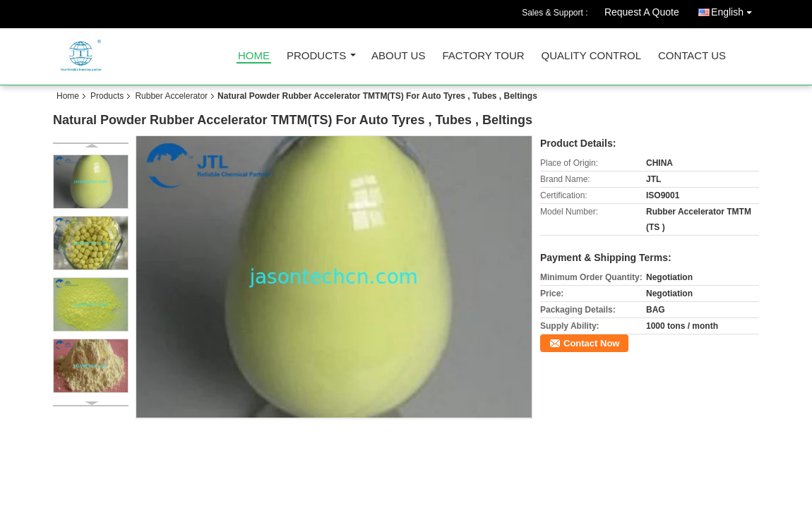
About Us (398, 56)
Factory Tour (483, 56)
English (735, 10)
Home (254, 56)
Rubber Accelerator (171, 96)
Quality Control (591, 56)
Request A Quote (642, 12)
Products (316, 56)
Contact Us (692, 56)
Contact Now (591, 343)
